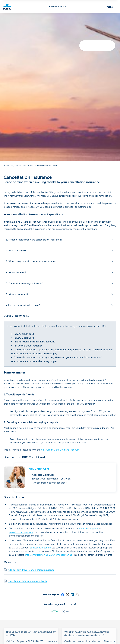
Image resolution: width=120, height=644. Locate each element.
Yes (55, 611)
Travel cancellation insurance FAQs (28, 581)
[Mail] (77, 595)
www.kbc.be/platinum (21, 532)
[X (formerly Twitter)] (67, 595)
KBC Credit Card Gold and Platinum (60, 450)
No (66, 611)
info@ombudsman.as (36, 555)
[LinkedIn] (72, 595)
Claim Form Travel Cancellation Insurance (31, 570)
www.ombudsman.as (60, 555)
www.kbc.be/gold (88, 529)
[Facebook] (63, 595)
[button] (108, 7)
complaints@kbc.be (40, 548)
